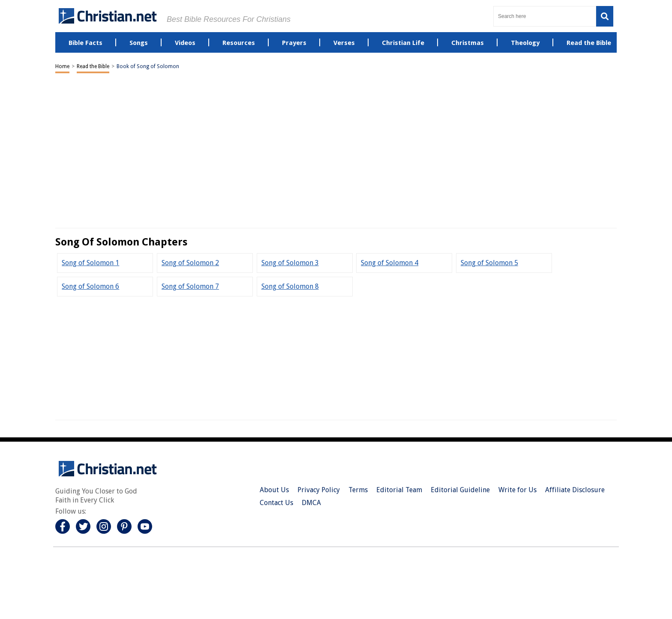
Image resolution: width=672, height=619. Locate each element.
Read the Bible (93, 66)
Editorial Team (399, 490)
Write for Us (517, 490)
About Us (274, 490)
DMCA (311, 503)
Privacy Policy (319, 490)
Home (62, 66)
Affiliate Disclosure (575, 490)
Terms (358, 490)
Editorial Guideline (460, 490)
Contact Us (276, 503)
